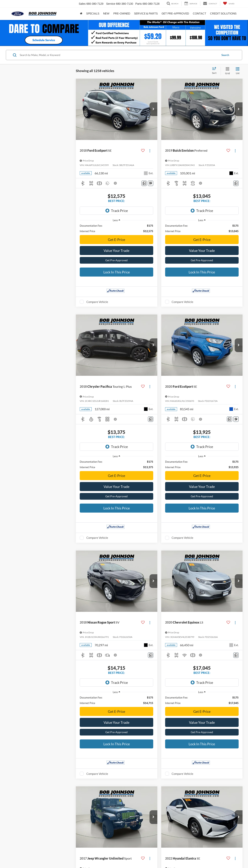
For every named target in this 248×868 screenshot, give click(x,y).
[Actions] (150, 151)
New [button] (106, 14)
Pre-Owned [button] (122, 14)
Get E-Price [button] (116, 226)
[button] (153, 109)
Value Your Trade (116, 237)
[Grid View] (227, 71)
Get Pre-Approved (116, 247)
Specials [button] (93, 14)
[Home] (81, 14)
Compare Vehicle (97, 288)
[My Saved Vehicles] (229, 4)
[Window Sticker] (151, 183)
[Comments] (144, 183)
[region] (116, 215)
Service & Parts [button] (146, 14)
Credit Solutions (223, 14)
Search (225, 55)
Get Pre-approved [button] (175, 14)
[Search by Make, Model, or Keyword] (118, 55)
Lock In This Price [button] (117, 258)
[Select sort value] (215, 71)
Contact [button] (200, 14)
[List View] (238, 71)
